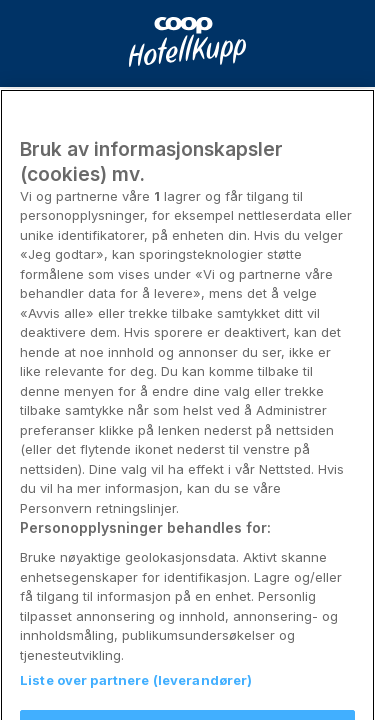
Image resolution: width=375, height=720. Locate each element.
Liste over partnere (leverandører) (136, 690)
